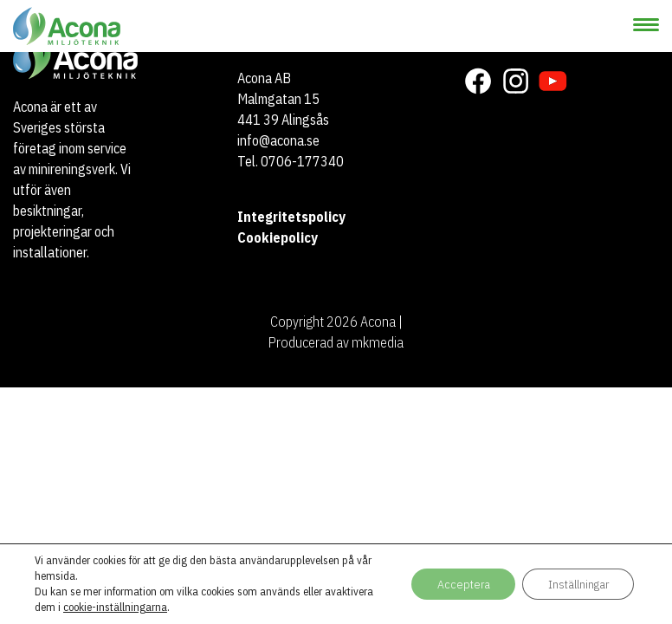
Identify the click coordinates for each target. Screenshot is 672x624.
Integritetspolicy (291, 217)
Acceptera (461, 584)
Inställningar (577, 584)
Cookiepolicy (278, 237)
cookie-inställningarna (115, 607)
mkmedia (378, 342)
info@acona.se (278, 140)
